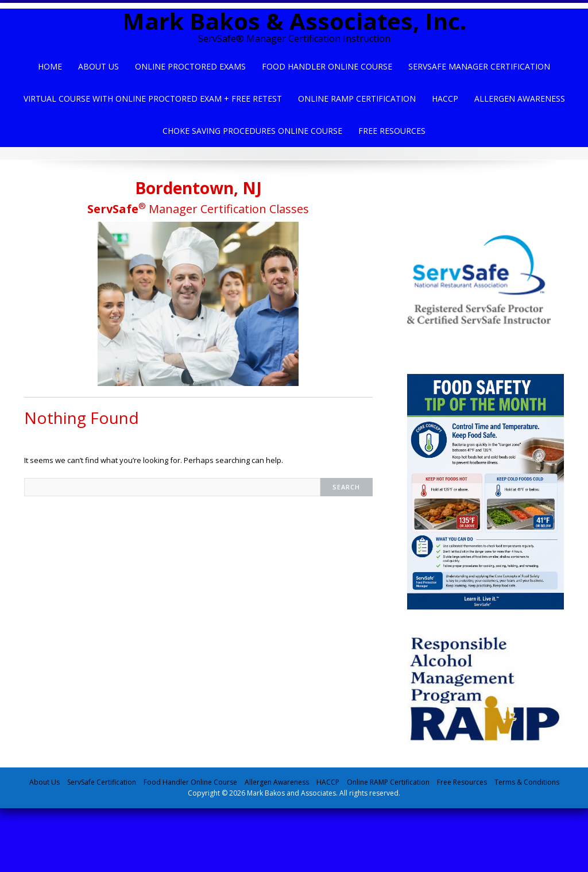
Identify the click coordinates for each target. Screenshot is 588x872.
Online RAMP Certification (388, 782)
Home (50, 66)
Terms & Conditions (527, 782)
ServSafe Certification (102, 782)
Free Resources (392, 131)
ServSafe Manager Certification (479, 66)
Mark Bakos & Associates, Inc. (294, 21)
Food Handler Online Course (327, 66)
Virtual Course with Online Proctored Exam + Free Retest (153, 99)
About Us (98, 66)
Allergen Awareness (520, 99)
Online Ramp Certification (357, 99)
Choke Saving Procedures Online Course (252, 131)
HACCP (445, 99)
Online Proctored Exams (190, 66)
